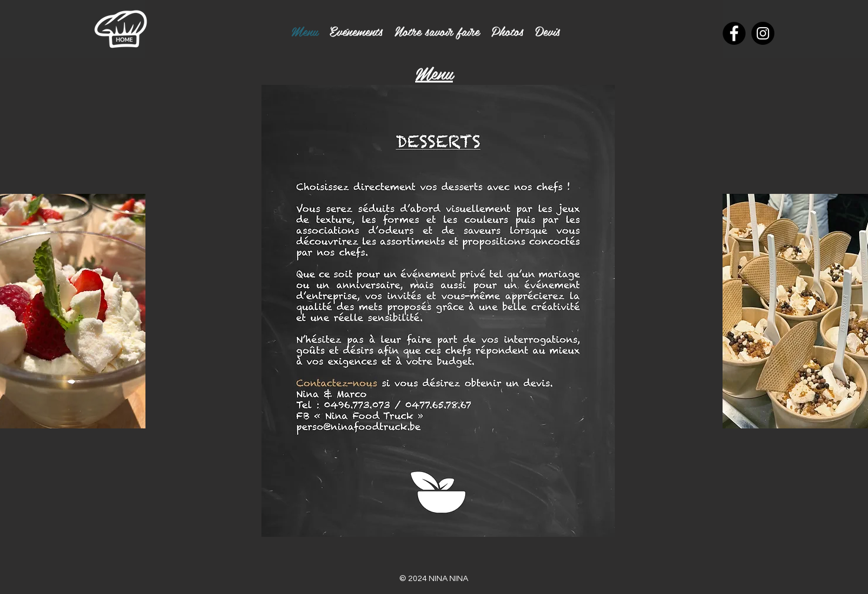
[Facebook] (734, 33)
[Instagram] (763, 33)
